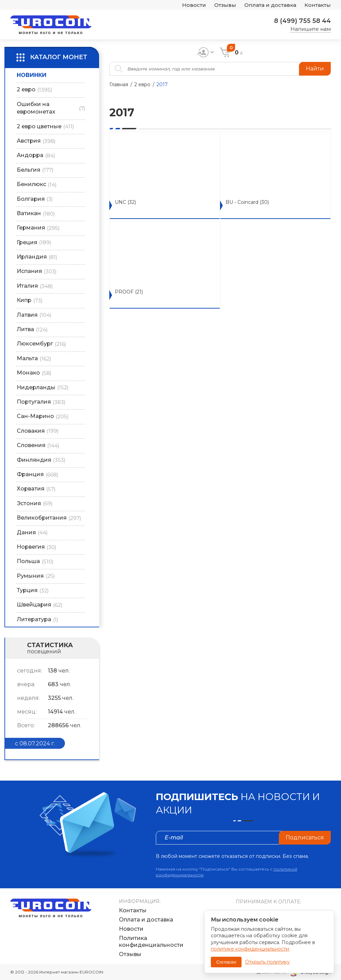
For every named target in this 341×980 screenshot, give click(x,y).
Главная (119, 84)
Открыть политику (267, 962)
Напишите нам (311, 29)
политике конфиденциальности (250, 949)
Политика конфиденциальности (151, 941)
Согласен (226, 962)
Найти (315, 69)
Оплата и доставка (270, 5)
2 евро (142, 84)
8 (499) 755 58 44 (302, 21)
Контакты (318, 5)
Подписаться (305, 838)
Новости (194, 5)
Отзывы (225, 5)
